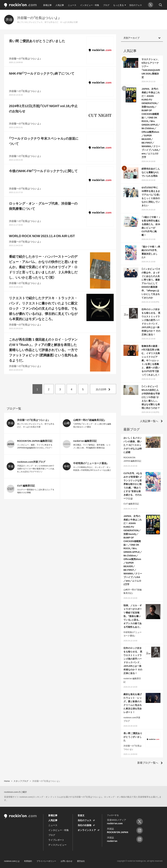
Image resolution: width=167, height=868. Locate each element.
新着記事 (47, 5)
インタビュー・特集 (90, 5)
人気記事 (60, 5)
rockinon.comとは (12, 861)
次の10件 (101, 389)
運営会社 (81, 861)
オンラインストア (87, 830)
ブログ (106, 5)
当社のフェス (136, 5)
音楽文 (81, 815)
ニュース (72, 5)
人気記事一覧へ (149, 421)
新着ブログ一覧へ (148, 763)
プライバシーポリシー (46, 861)
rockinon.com (20, 5)
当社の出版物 (84, 825)
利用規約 (28, 861)
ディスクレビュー (57, 845)
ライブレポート (56, 840)
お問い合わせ (67, 861)
